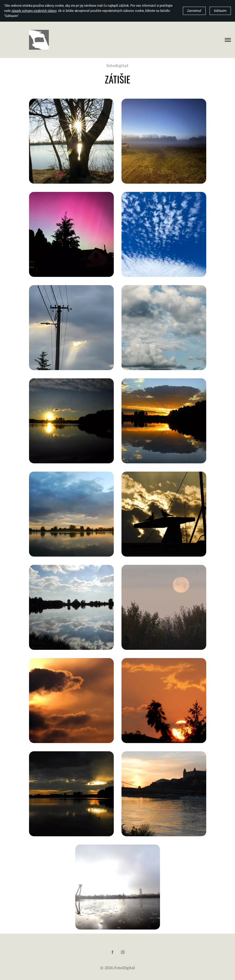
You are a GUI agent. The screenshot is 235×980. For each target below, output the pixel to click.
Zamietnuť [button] (194, 11)
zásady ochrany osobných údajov (34, 11)
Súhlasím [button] (220, 11)
